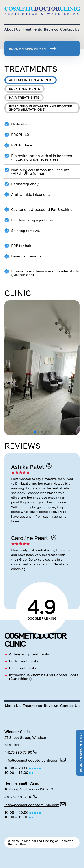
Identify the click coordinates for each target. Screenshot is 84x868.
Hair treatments (24, 97)
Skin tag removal (22, 231)
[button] (35, 432)
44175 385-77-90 (18, 752)
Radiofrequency (22, 184)
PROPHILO (17, 135)
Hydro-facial (18, 124)
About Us (13, 29)
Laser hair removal (24, 256)
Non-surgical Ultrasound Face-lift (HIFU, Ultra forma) (37, 172)
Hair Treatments (23, 668)
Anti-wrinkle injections (27, 195)
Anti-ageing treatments (31, 80)
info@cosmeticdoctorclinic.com (32, 760)
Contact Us (70, 29)
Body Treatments (24, 661)
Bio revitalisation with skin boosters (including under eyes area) (38, 157)
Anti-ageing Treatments (29, 654)
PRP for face (18, 145)
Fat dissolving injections (29, 220)
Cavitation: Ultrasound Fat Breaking (39, 210)
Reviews (51, 29)
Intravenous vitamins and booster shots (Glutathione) (41, 108)
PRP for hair (18, 246)
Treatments (32, 29)
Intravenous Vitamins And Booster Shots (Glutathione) (44, 677)
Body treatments (25, 89)
